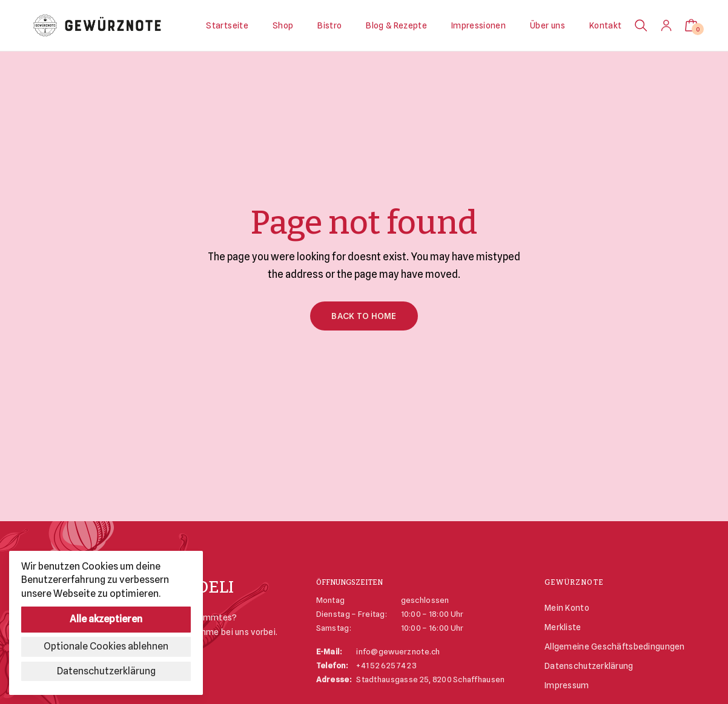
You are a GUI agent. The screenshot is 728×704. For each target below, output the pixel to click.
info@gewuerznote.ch (398, 651)
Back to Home (364, 316)
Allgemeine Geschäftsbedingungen (615, 646)
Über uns (548, 25)
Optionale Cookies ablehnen (106, 646)
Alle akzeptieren (106, 619)
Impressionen (478, 25)
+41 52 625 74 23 (386, 665)
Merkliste (563, 627)
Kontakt (605, 25)
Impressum (567, 685)
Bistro (329, 25)
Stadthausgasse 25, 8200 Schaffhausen (430, 679)
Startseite (227, 25)
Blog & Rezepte (396, 25)
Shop (283, 25)
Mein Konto (567, 608)
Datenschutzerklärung (589, 666)
